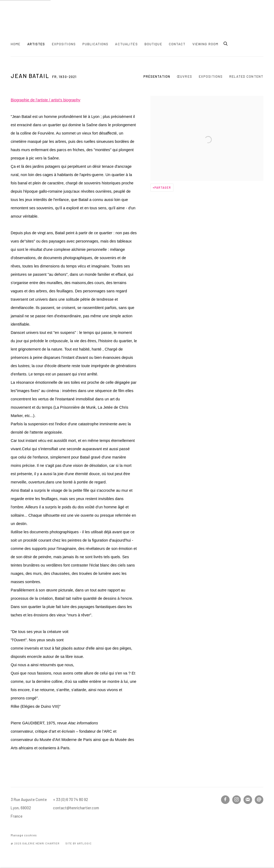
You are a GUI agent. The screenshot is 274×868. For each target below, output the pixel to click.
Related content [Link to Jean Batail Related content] (246, 76)
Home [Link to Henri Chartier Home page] (16, 44)
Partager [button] (163, 187)
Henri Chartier (29, 23)
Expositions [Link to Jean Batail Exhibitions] (211, 76)
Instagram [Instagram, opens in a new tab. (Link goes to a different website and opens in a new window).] (237, 800)
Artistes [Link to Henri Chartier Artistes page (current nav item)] (36, 44)
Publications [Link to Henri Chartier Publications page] (96, 44)
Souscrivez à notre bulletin (248, 800)
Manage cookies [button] (24, 835)
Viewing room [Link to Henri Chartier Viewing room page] (205, 44)
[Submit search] (226, 43)
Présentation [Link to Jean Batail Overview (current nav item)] (157, 76)
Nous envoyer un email (259, 800)
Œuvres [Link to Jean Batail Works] (184, 76)
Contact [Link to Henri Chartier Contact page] (177, 44)
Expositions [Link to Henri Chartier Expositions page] (64, 44)
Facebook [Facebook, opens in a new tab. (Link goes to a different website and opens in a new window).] (225, 800)
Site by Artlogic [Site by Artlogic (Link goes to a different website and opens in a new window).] (79, 843)
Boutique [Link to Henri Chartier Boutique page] (153, 44)
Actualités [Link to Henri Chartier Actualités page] (126, 44)
